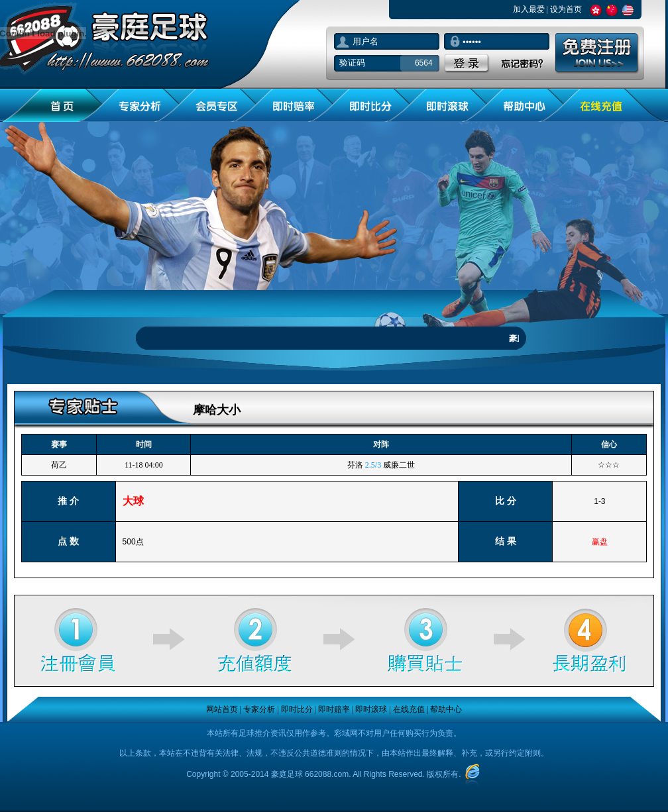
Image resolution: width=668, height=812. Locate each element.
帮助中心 (446, 709)
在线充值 (409, 709)
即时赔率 (334, 709)
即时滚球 (371, 709)
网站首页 (222, 709)
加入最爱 (529, 9)
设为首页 (566, 9)
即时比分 (297, 709)
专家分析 (259, 709)
